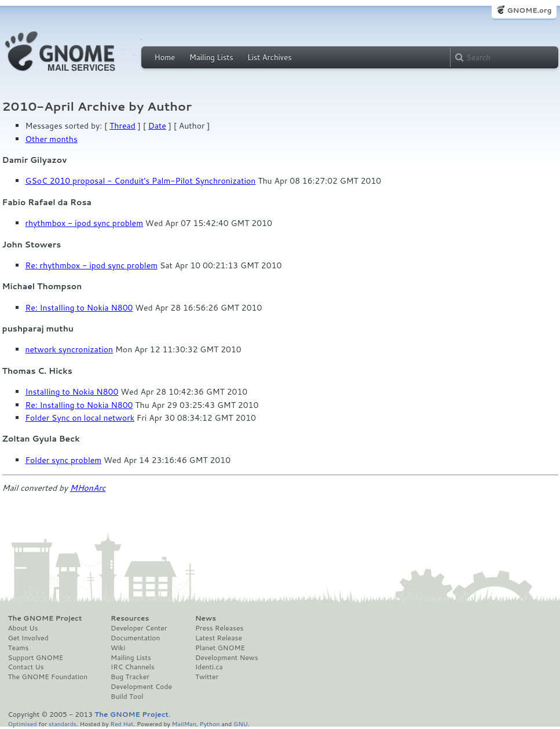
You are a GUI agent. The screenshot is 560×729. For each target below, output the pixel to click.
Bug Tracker (130, 677)
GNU (241, 723)
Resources (130, 618)
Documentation (135, 638)
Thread (122, 126)
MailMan (184, 723)
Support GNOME (36, 658)
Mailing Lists (211, 57)
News (206, 618)
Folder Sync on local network (80, 418)
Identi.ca (209, 667)
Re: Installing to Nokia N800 (79, 308)
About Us (23, 628)
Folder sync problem (64, 460)
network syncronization (69, 349)
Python (210, 723)
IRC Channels (133, 667)
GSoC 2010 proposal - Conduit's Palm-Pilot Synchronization (141, 181)
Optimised (23, 723)
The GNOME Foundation (48, 677)
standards (63, 723)
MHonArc (88, 488)
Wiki (118, 648)
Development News (227, 658)
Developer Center (139, 628)
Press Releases (219, 628)
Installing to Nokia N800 (72, 392)
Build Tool (127, 697)
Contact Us (26, 667)
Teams (19, 648)
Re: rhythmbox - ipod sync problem (92, 265)
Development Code (141, 687)
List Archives (269, 57)
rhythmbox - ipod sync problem (85, 223)
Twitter (207, 677)
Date (157, 126)
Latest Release (219, 638)
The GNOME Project (45, 618)
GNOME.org (529, 10)
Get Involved (28, 638)
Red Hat (122, 723)
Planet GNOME (220, 648)
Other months (52, 139)
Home (165, 57)
